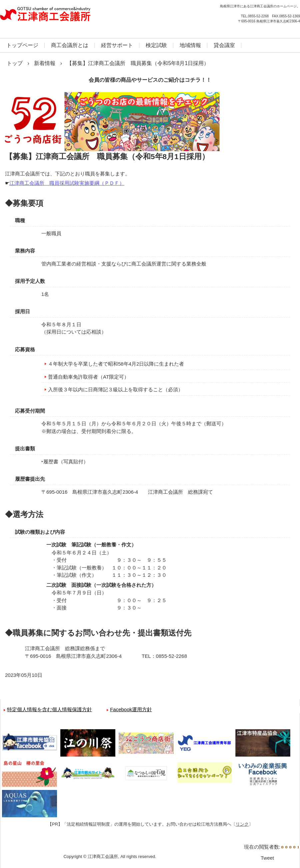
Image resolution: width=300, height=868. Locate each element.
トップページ (22, 45)
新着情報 (45, 63)
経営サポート (117, 45)
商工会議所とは (70, 45)
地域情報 (190, 45)
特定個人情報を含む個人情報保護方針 (49, 709)
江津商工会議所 (72, 17)
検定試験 (156, 45)
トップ (15, 63)
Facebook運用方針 (131, 709)
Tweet (267, 858)
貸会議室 (224, 45)
